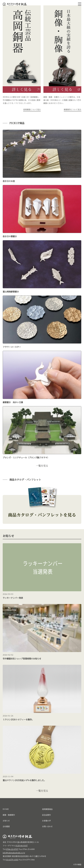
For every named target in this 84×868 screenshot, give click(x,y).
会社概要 (6, 826)
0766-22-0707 (12, 849)
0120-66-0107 (22, 846)
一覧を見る (42, 466)
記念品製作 (46, 815)
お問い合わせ (47, 826)
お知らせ (6, 821)
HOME (6, 809)
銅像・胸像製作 (9, 815)
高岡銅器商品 (47, 809)
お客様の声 (46, 821)
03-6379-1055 (12, 860)
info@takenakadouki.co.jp (14, 853)
